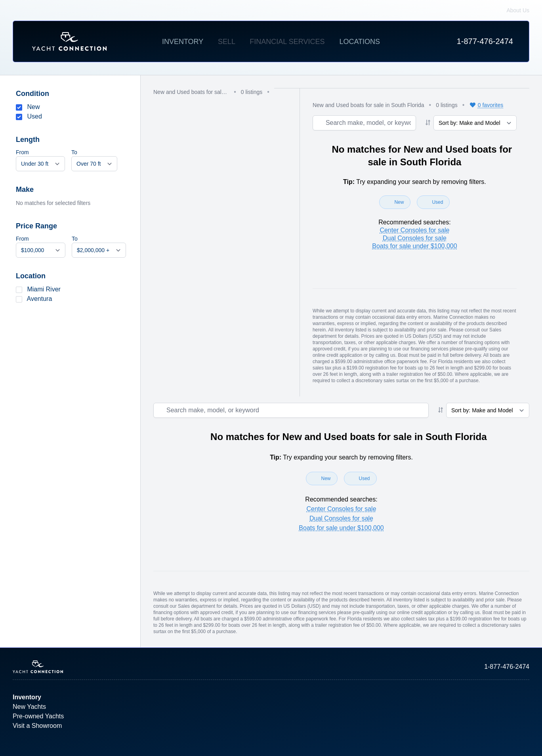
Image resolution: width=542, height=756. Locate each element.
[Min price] (41, 250)
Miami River (44, 289)
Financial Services (287, 42)
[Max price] (99, 250)
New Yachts (29, 707)
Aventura (40, 299)
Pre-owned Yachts (38, 716)
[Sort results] (475, 123)
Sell (226, 42)
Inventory (183, 42)
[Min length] (40, 164)
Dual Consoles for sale (415, 238)
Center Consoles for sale (414, 230)
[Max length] (94, 164)
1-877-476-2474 (485, 41)
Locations (360, 42)
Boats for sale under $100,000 (414, 246)
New (33, 107)
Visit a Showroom (37, 726)
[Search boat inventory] (364, 123)
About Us (518, 10)
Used (34, 116)
